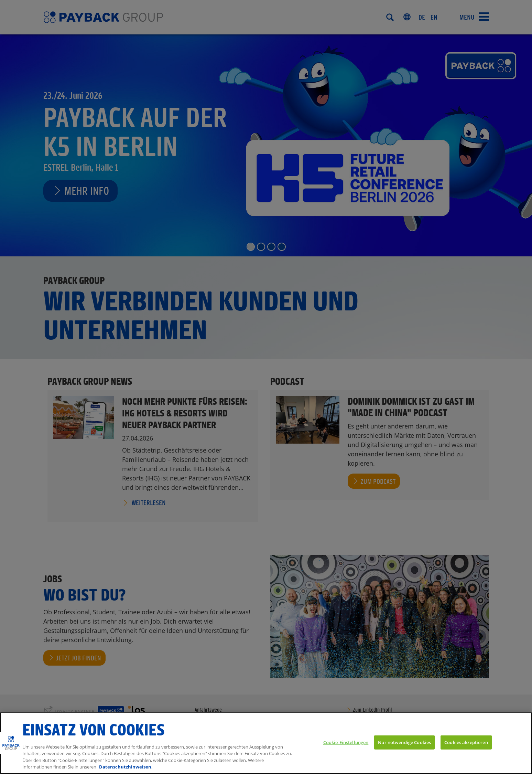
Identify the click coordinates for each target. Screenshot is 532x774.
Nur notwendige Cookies (404, 742)
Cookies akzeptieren (466, 742)
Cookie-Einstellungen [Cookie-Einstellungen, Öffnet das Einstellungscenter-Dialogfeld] (346, 742)
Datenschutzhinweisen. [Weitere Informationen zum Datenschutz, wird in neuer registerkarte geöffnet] (126, 767)
